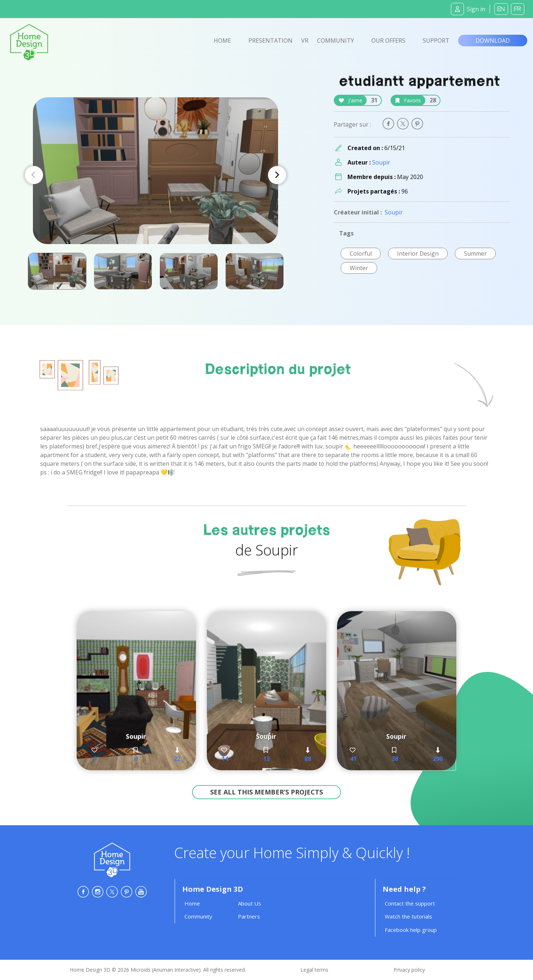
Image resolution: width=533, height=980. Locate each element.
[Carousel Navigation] (155, 175)
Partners (249, 916)
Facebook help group (411, 930)
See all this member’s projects (266, 792)
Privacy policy (409, 970)
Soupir (381, 162)
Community (336, 41)
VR (305, 41)
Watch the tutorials (408, 916)
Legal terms (314, 970)
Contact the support (410, 903)
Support (436, 41)
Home (222, 41)
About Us (250, 903)
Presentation (270, 41)
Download (493, 41)
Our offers (388, 41)
